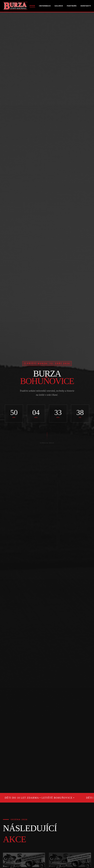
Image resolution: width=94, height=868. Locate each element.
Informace (45, 6)
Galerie (59, 6)
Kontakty (86, 6)
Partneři (72, 6)
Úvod (32, 6)
